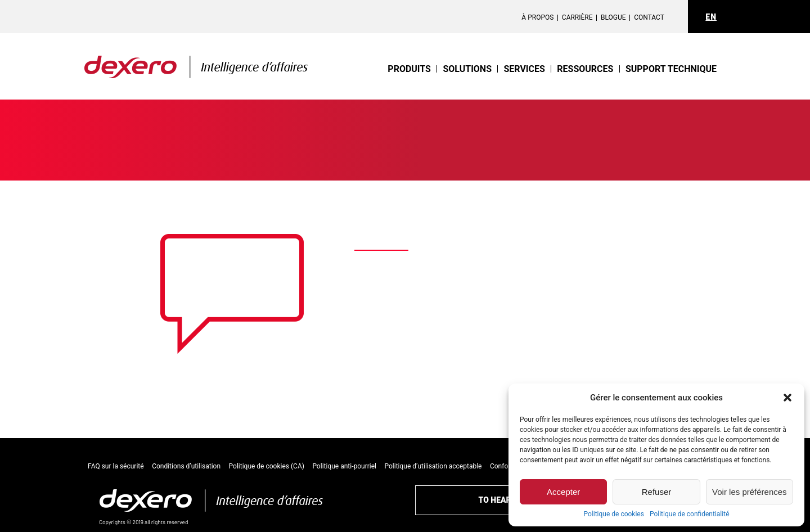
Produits (418, 69)
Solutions (474, 69)
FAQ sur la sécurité (116, 466)
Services (528, 69)
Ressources (587, 69)
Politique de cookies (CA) (267, 466)
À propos (537, 17)
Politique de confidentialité (690, 514)
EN (711, 17)
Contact (649, 17)
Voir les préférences (750, 492)
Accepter (563, 492)
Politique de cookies (614, 514)
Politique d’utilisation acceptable (433, 466)
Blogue (613, 17)
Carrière (577, 17)
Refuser (657, 492)
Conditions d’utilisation (186, 466)
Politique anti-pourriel (344, 466)
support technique (671, 69)
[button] (787, 398)
